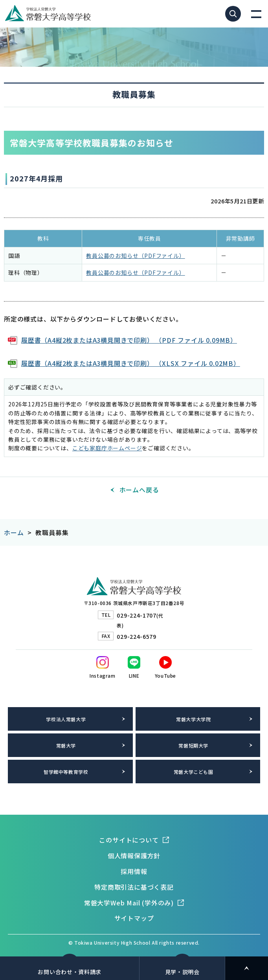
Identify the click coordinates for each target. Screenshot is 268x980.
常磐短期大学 (193, 745)
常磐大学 (66, 745)
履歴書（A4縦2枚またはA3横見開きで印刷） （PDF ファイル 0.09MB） (129, 340)
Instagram (102, 676)
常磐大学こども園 (194, 772)
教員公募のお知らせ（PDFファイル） (135, 256)
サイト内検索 (233, 14)
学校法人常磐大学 (66, 719)
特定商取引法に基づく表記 (134, 887)
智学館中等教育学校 (66, 772)
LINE (134, 676)
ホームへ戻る (139, 490)
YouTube (165, 676)
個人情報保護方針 (134, 856)
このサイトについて (129, 840)
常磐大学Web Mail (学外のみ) (129, 903)
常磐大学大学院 (193, 719)
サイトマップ (134, 918)
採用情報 (134, 871)
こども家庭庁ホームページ (107, 448)
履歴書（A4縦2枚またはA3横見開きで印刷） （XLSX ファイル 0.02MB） (131, 363)
